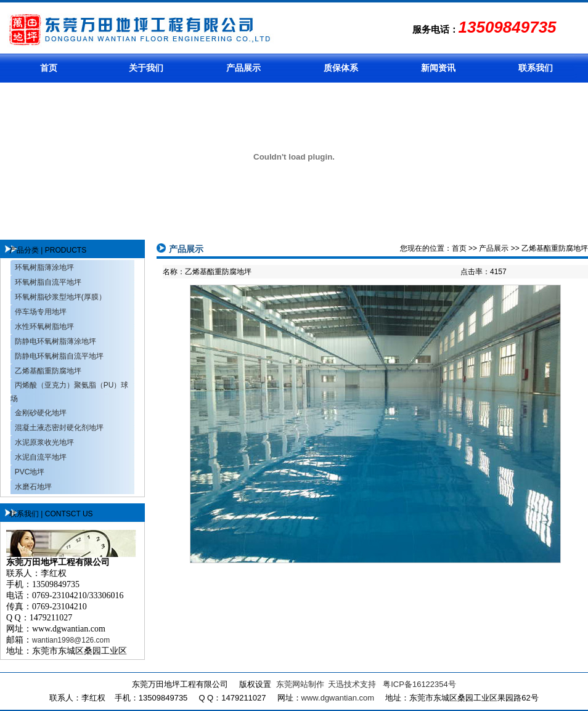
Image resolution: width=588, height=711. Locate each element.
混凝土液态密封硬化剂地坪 (59, 428)
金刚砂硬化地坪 (41, 413)
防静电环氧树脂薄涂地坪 (55, 341)
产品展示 (243, 68)
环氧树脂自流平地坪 (48, 282)
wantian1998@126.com (71, 640)
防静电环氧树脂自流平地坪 (59, 356)
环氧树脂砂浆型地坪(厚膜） (60, 297)
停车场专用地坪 (41, 312)
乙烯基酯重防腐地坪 (48, 371)
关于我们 (146, 68)
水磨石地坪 (33, 487)
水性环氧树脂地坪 (44, 327)
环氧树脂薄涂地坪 (44, 267)
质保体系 (341, 68)
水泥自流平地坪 (41, 457)
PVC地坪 (30, 472)
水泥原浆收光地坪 (44, 442)
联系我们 (536, 68)
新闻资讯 (438, 68)
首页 (49, 68)
